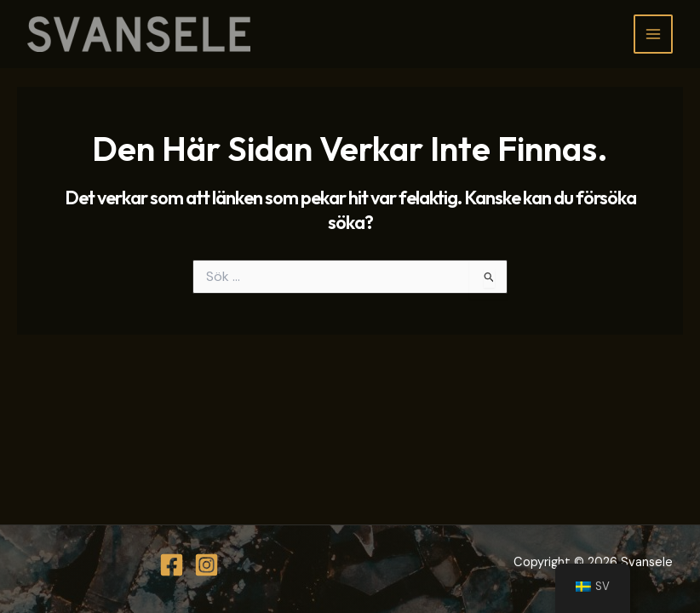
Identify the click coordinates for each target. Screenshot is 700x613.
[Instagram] (207, 565)
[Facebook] (172, 565)
